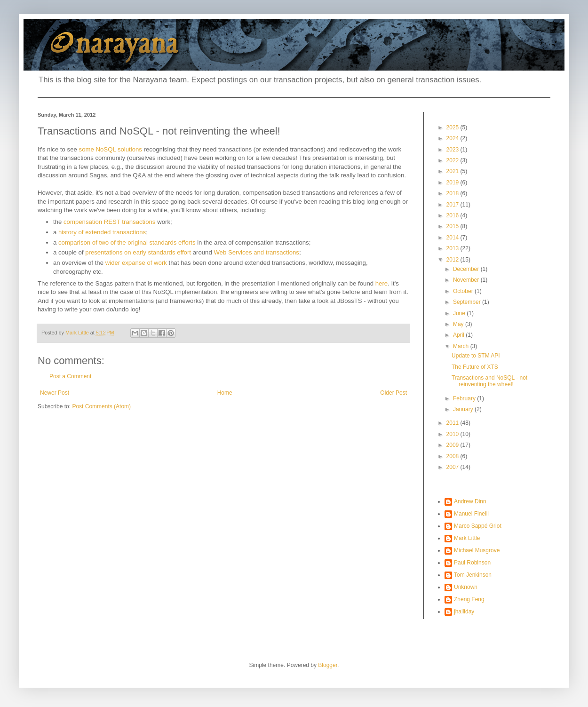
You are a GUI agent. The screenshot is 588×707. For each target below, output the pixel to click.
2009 (453, 445)
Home (225, 393)
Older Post (393, 393)
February (465, 398)
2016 (453, 215)
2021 (453, 171)
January (464, 409)
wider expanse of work (136, 263)
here (381, 283)
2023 (453, 150)
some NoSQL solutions (111, 149)
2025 (453, 127)
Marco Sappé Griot (478, 526)
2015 (453, 226)
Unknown (466, 587)
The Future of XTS (475, 367)
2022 (453, 160)
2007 (453, 467)
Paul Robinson (472, 563)
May (459, 324)
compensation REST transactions (109, 222)
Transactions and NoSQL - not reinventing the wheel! (489, 381)
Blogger (328, 665)
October (464, 291)
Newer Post (55, 393)
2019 (453, 183)
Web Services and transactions (256, 252)
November (467, 280)
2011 (453, 423)
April (459, 335)
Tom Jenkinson (473, 575)
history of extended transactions (102, 232)
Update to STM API (476, 356)
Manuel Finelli (471, 514)
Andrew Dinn (470, 501)
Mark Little (467, 538)
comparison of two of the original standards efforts (127, 242)
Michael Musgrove (477, 550)
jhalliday (464, 612)
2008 (453, 456)
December (467, 269)
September (468, 302)
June (460, 313)
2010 (453, 434)
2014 (453, 238)
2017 (453, 205)
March (462, 346)
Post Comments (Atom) (101, 406)
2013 (453, 248)
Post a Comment (70, 376)
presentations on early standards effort (138, 252)
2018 (453, 193)
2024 (453, 138)
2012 (453, 260)
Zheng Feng (469, 599)
